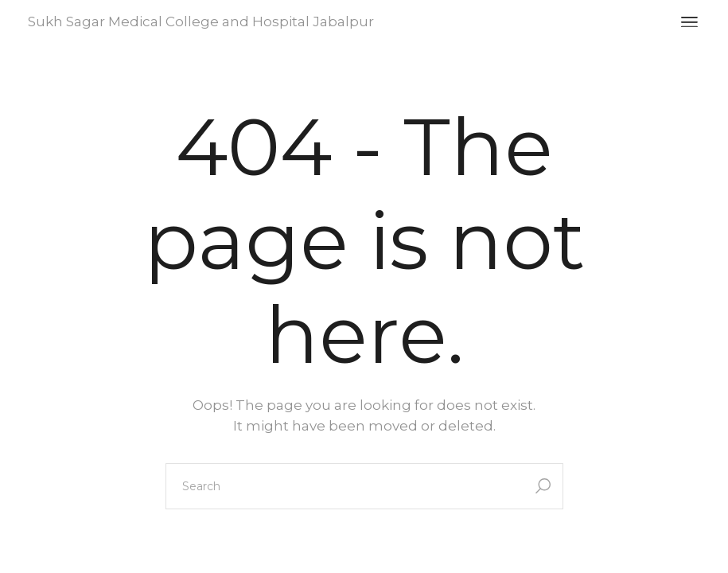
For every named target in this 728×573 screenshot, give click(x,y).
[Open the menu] (689, 22)
